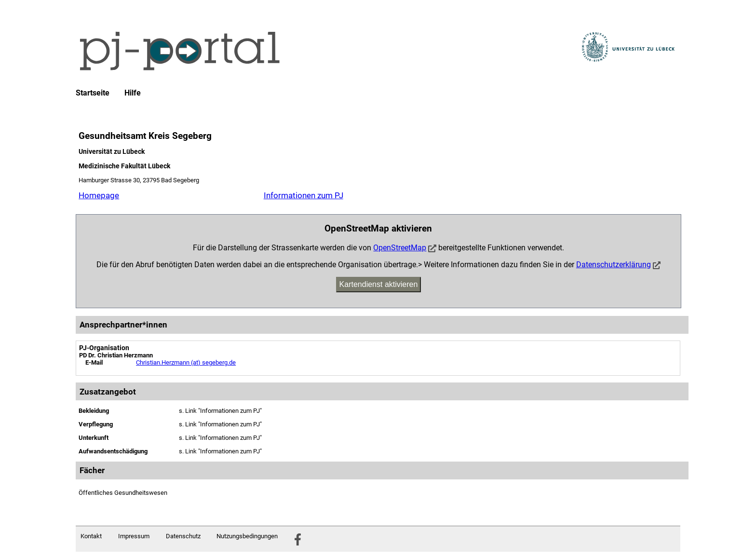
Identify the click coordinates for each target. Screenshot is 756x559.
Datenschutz (183, 536)
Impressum (134, 536)
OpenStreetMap (400, 248)
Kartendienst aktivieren (379, 284)
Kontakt (91, 536)
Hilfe (133, 93)
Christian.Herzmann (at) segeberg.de (186, 362)
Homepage (99, 195)
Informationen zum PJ (304, 195)
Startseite (93, 93)
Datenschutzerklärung (614, 265)
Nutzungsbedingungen (247, 536)
